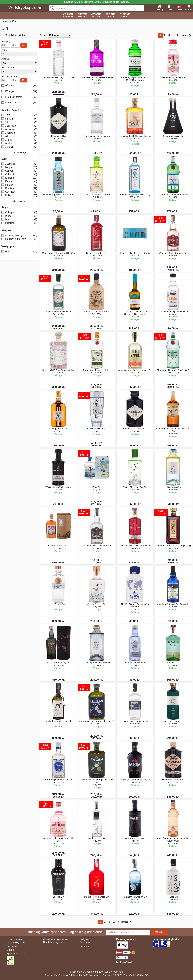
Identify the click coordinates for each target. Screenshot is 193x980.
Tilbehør (125, 15)
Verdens (96, 15)
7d (19, 122)
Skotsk (82, 15)
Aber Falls (19, 126)
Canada (19, 171)
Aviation (19, 147)
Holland (19, 195)
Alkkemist (19, 136)
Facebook (85, 942)
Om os (10, 950)
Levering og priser (16, 942)
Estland (19, 181)
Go (24, 45)
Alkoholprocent (9, 76)
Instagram (85, 946)
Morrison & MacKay (19, 239)
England (19, 178)
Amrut (19, 140)
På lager (19, 91)
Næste (186, 35)
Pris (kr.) (6, 42)
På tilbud (19, 86)
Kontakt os (12, 946)
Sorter (43, 35)
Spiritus (110, 15)
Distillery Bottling (19, 236)
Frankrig (19, 188)
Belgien (19, 167)
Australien (19, 164)
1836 (19, 115)
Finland (19, 185)
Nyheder (68, 15)
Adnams (19, 129)
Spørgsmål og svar (17, 954)
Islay (19, 220)
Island (19, 216)
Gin (19, 252)
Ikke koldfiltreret (19, 97)
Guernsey (19, 192)
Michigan (19, 223)
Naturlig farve (19, 103)
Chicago (19, 213)
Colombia (19, 174)
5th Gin (19, 119)
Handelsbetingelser (53, 942)
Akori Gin (19, 133)
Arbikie (19, 143)
